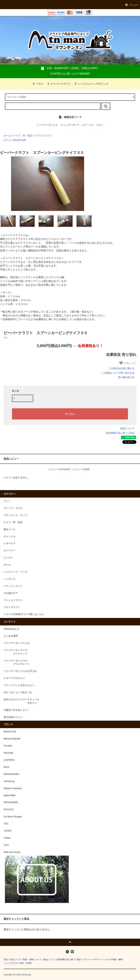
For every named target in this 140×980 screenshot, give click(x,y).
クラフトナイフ (43, 136)
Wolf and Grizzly (12, 852)
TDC (6, 824)
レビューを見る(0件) (60, 469)
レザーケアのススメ (14, 678)
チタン (100, 125)
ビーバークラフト (59, 84)
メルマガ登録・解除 (113, 959)
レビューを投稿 (81, 469)
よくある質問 (11, 636)
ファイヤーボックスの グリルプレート (17, 662)
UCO (6, 845)
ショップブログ (11, 963)
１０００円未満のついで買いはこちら (24, 614)
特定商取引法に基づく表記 (120, 433)
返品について (127, 428)
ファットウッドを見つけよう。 (20, 685)
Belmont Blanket (12, 739)
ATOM (29, 963)
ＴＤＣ (38, 84)
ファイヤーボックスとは (17, 643)
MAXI (6, 767)
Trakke (7, 838)
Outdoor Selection (13, 788)
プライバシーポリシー (93, 959)
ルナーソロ (88, 125)
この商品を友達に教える (121, 368)
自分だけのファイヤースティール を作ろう (21, 701)
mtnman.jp (9, 781)
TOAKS (7, 831)
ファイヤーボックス (47, 125)
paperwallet (9, 795)
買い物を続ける (126, 377)
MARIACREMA (11, 774)
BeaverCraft (19, 140)
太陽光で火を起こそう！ (17, 710)
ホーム (7, 136)
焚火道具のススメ (13, 717)
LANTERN (9, 760)
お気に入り (128, 363)
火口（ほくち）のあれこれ (18, 692)
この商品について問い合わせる (118, 373)
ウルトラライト (12, 607)
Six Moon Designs (13, 817)
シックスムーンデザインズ (91, 84)
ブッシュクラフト (13, 600)
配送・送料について (32, 959)
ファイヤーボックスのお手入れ (20, 671)
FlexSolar (8, 753)
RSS (21, 963)
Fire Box (8, 746)
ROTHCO (9, 810)
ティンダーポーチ (70, 125)
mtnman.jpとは (11, 629)
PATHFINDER (11, 802)
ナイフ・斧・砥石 (23, 136)
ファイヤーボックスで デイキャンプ (15, 652)
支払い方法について (13, 959)
